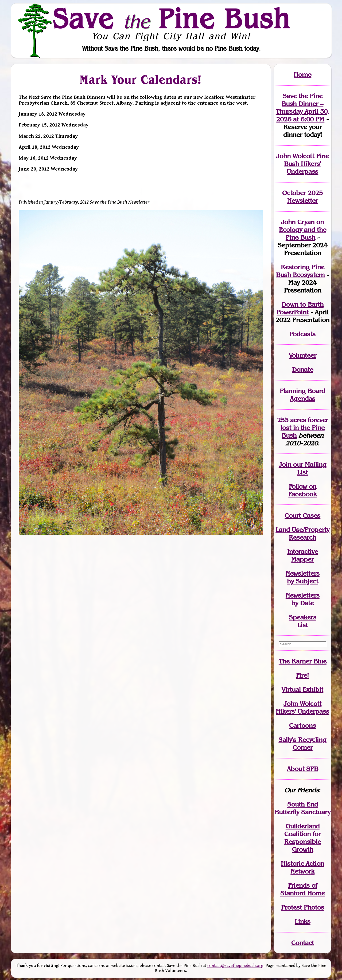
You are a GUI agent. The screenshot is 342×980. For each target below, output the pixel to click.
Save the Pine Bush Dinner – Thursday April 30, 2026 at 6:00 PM (303, 108)
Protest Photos (303, 907)
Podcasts (303, 334)
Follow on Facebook (302, 490)
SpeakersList (303, 621)
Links (303, 921)
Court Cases (302, 515)
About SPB (303, 769)
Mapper (302, 559)
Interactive (303, 552)
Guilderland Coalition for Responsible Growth (303, 838)
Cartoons (302, 726)
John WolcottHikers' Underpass (302, 708)
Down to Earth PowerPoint (300, 308)
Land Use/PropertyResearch (302, 534)
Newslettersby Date (303, 599)
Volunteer (303, 355)
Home (302, 75)
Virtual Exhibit (302, 689)
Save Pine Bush (171, 18)
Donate (303, 370)
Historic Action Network (302, 867)
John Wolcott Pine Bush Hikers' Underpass (303, 164)
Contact (303, 943)
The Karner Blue (303, 661)
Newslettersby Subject (303, 577)
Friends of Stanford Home (303, 889)
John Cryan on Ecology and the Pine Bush (303, 230)
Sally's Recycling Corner (302, 744)
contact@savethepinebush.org (235, 966)
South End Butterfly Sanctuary (303, 808)
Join (285, 465)
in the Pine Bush (304, 428)
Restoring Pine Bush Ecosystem (300, 271)
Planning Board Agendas (302, 395)
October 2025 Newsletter (302, 197)
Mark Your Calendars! (141, 80)
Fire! (302, 675)
